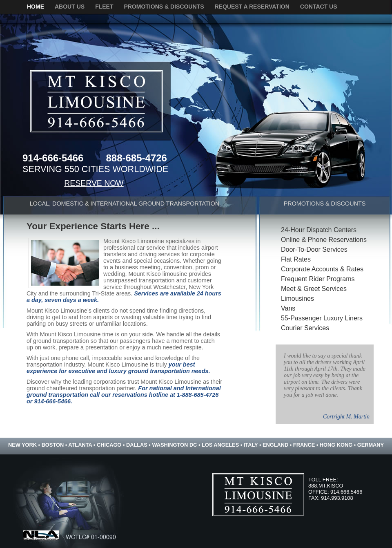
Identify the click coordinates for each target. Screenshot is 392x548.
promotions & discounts (164, 7)
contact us (319, 7)
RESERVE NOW (94, 183)
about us (70, 7)
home (36, 7)
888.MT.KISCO (326, 486)
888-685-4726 (136, 158)
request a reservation (252, 7)
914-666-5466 (53, 158)
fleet (104, 7)
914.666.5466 (346, 492)
